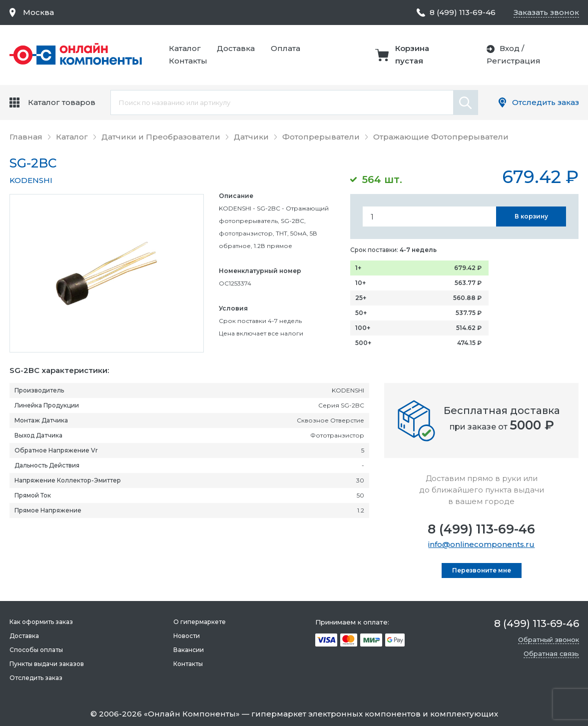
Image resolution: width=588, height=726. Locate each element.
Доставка (236, 48)
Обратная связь (551, 653)
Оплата (286, 48)
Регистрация (514, 61)
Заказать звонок (546, 12)
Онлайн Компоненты (192, 714)
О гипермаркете (200, 622)
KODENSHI (31, 180)
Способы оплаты (36, 650)
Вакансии (189, 650)
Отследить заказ (546, 102)
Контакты (188, 61)
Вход (510, 48)
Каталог (185, 48)
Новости (187, 636)
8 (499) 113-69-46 (481, 529)
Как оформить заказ (41, 622)
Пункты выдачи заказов (47, 664)
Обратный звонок (549, 639)
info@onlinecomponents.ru (481, 544)
